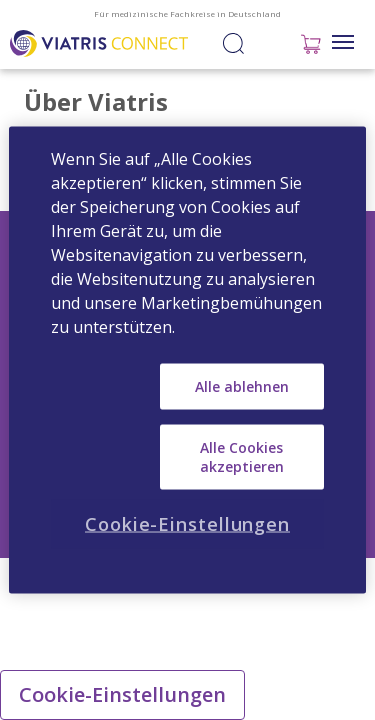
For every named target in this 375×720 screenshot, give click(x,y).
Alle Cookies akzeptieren (242, 456)
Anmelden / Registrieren (269, 42)
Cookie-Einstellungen (122, 694)
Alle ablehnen (242, 386)
